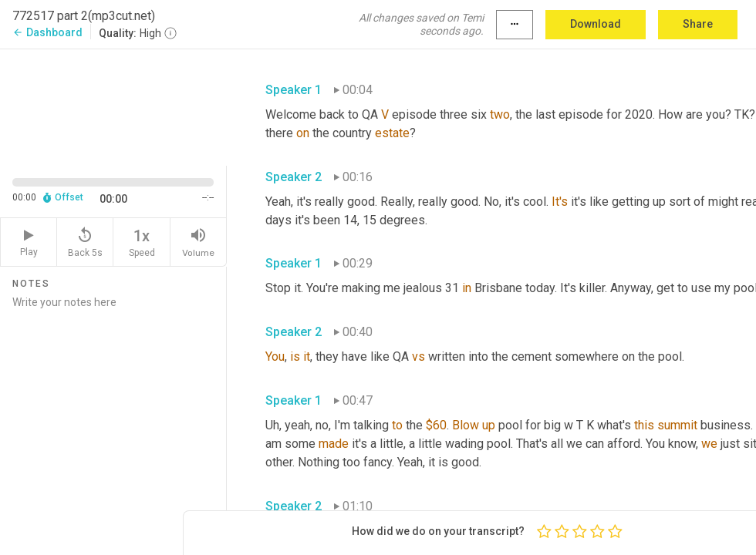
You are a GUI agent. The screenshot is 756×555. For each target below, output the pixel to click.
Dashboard (47, 32)
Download (596, 24)
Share (698, 24)
